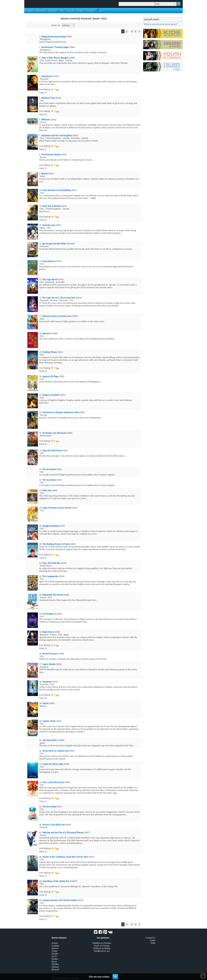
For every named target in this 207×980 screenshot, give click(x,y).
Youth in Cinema (102, 945)
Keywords (40, 11)
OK (115, 977)
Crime (54, 951)
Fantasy (55, 967)
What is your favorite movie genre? (161, 24)
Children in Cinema (102, 943)
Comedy (55, 945)
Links (153, 940)
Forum (90, 11)
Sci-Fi (54, 956)
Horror (55, 948)
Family (55, 953)
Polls (153, 943)
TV (61, 11)
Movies (52, 11)
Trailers (80, 11)
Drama (55, 959)
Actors (69, 11)
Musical (55, 969)
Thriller (55, 964)
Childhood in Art (102, 951)
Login (29, 11)
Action (55, 943)
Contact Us (150, 938)
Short (54, 961)
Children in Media (102, 948)
